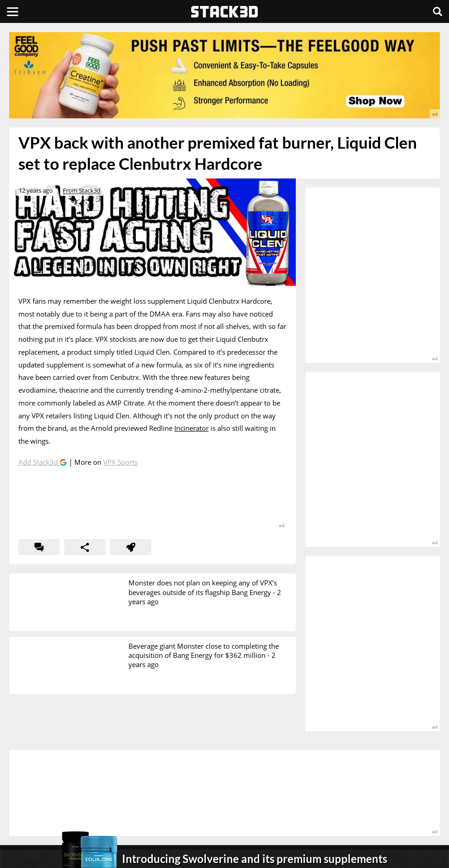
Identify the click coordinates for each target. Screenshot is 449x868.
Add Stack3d (39, 462)
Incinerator (191, 428)
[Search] (438, 11)
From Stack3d (82, 190)
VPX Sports (120, 462)
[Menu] (13, 11)
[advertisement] (224, 75)
